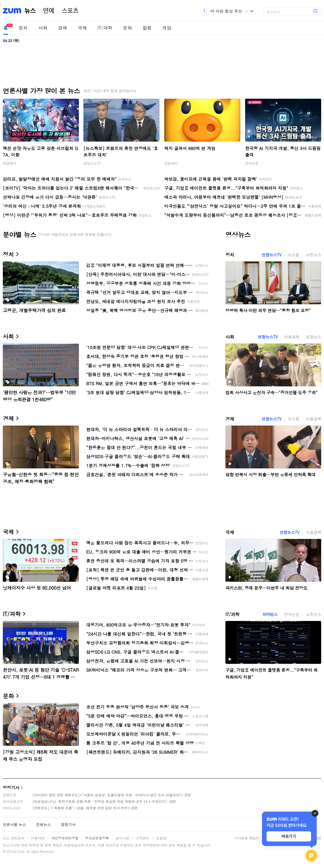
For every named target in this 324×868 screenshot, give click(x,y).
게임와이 (171, 163)
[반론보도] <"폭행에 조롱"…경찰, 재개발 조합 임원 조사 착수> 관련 (85, 808)
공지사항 (122, 838)
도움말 (161, 838)
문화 (127, 28)
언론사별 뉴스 (14, 824)
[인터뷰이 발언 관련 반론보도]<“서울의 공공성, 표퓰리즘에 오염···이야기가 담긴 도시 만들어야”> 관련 (112, 795)
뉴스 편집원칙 (14, 838)
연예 (49, 11)
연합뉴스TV (92, 163)
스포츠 (70, 11)
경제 (63, 28)
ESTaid (11, 852)
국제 (82, 28)
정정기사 (11, 787)
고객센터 (143, 838)
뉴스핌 (294, 255)
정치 (23, 28)
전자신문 (252, 163)
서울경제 (292, 337)
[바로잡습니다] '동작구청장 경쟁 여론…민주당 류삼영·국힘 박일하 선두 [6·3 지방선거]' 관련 (104, 801)
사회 (43, 28)
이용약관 (38, 838)
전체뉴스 (43, 824)
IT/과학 (105, 28)
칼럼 (147, 28)
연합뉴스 (314, 337)
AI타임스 (270, 614)
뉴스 (30, 11)
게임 (167, 28)
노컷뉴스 (314, 255)
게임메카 (10, 163)
